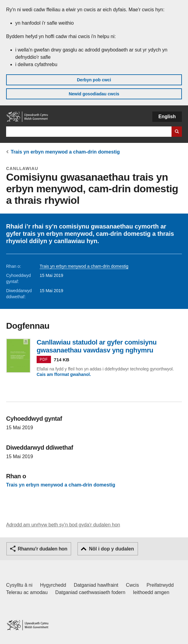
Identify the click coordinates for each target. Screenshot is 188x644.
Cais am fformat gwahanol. (64, 374)
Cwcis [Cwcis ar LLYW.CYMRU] (133, 585)
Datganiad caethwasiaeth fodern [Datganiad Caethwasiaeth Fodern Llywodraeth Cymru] (90, 592)
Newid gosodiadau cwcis (94, 94)
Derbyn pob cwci (94, 80)
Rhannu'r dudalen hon (42, 549)
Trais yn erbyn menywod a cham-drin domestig (65, 152)
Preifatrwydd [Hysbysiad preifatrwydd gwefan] (160, 585)
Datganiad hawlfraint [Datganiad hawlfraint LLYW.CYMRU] (96, 585)
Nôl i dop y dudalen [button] (111, 549)
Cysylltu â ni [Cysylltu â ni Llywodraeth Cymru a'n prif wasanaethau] (19, 585)
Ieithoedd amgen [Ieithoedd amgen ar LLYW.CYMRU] (151, 592)
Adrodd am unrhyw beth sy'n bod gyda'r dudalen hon (63, 525)
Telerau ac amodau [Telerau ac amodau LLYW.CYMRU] (27, 592)
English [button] (167, 117)
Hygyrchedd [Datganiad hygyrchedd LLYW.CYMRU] (53, 585)
